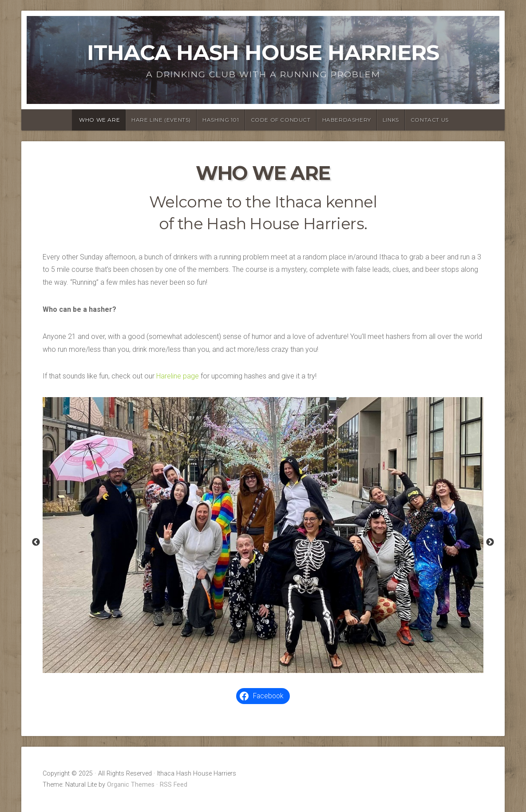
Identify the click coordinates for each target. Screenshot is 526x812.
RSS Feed (174, 785)
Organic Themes (131, 785)
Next (490, 542)
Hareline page (178, 376)
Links (391, 120)
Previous (36, 542)
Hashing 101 (221, 120)
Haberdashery (347, 120)
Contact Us (430, 120)
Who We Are (99, 120)
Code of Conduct (281, 120)
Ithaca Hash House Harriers (263, 52)
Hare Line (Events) (161, 120)
